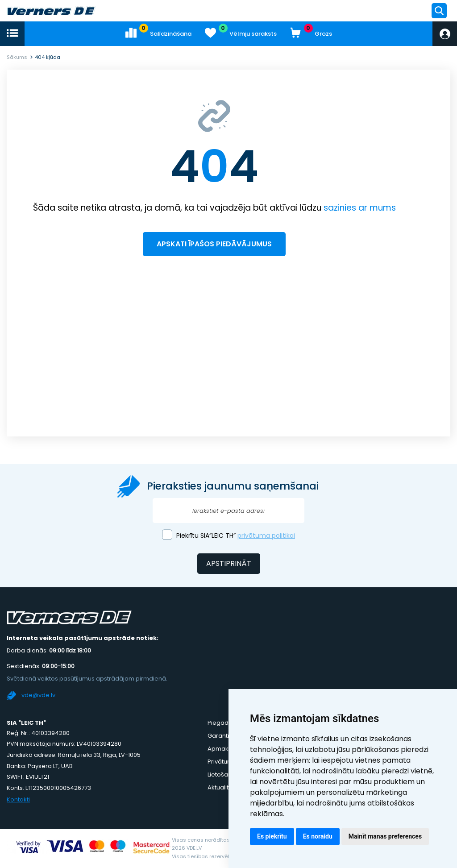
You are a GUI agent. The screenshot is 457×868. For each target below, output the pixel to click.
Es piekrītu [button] (272, 836)
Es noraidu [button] (318, 836)
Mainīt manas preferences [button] (385, 836)
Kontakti (18, 799)
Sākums (17, 57)
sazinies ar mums (360, 208)
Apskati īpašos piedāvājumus (214, 244)
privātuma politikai (266, 536)
